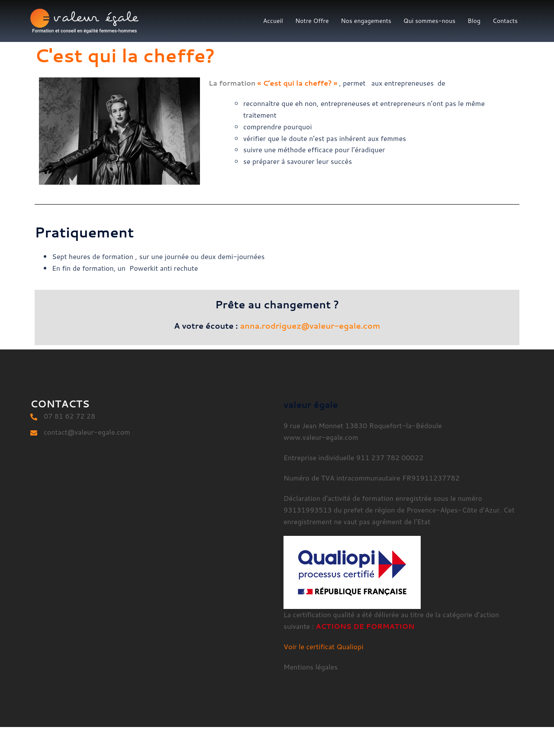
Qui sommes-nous (429, 21)
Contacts (505, 21)
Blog (474, 21)
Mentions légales (311, 667)
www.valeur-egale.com (321, 437)
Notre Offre (312, 21)
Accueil (273, 21)
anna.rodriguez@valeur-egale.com (310, 326)
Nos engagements (366, 21)
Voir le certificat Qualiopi (324, 646)
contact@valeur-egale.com (87, 432)
